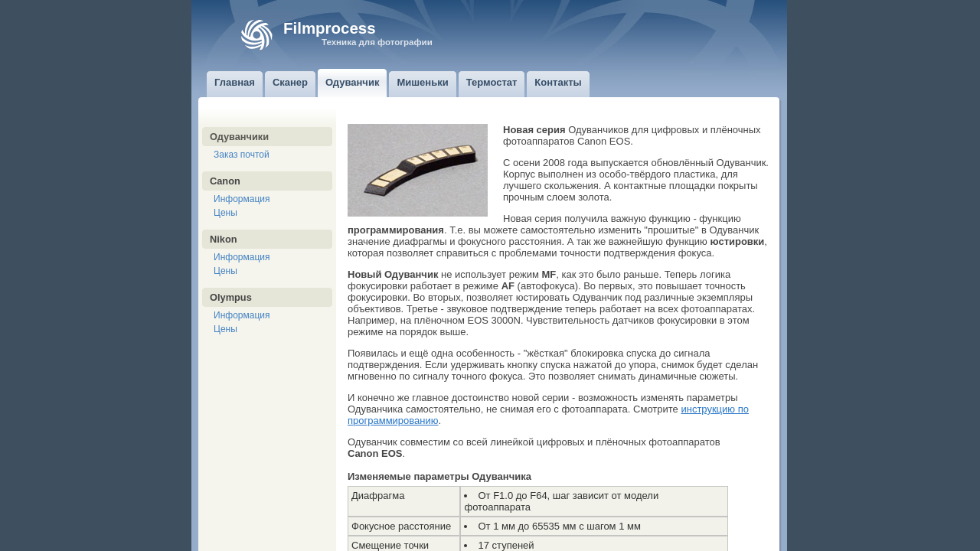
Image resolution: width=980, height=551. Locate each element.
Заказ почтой (242, 155)
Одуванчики (239, 137)
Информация (242, 199)
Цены (225, 213)
